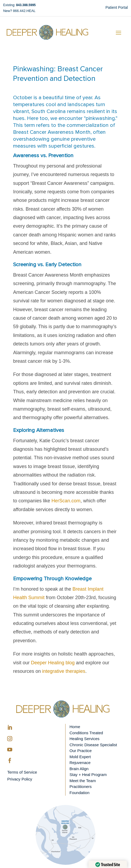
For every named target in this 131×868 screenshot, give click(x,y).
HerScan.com (66, 501)
